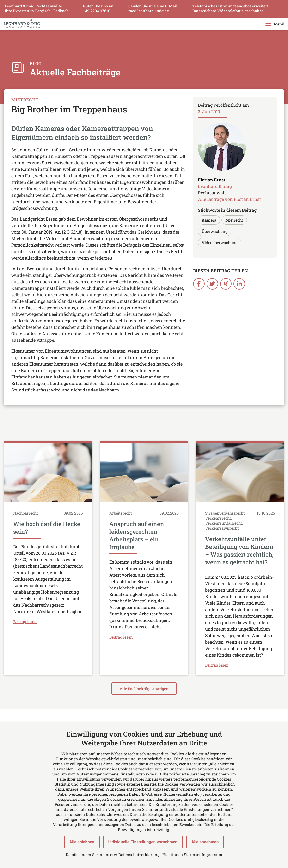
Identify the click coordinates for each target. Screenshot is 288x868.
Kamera (209, 220)
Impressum (212, 854)
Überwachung (215, 231)
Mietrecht (234, 220)
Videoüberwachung (220, 243)
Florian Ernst (211, 180)
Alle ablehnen (82, 842)
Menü (275, 24)
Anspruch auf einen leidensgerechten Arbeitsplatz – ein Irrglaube (137, 536)
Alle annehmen (205, 842)
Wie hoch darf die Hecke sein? (47, 528)
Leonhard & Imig (215, 186)
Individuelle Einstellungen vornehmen (143, 842)
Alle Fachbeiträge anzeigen (144, 689)
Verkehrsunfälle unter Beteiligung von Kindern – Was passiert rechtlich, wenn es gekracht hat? (239, 551)
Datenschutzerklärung (139, 854)
